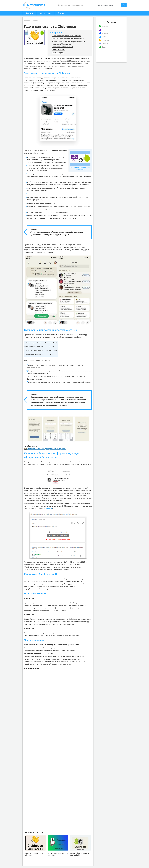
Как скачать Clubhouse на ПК (62, 47)
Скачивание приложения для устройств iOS (68, 39)
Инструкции (45, 13)
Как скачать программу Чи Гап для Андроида (80, 160)
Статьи (61, 13)
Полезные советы (59, 50)
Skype (104, 37)
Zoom (104, 47)
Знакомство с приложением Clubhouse (66, 36)
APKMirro (49, 508)
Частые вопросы (58, 53)
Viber (104, 30)
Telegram (106, 33)
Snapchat (105, 40)
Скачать (30, 13)
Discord (105, 44)
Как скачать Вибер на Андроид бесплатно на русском (45, 449)
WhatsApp (106, 26)
